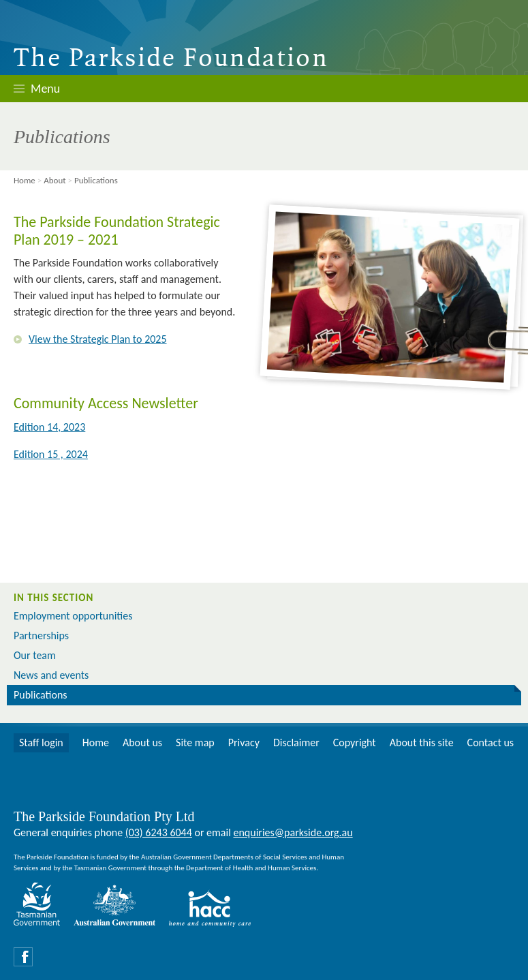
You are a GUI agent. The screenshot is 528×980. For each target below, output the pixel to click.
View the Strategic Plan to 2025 (98, 339)
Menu (45, 89)
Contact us (491, 742)
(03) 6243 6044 (159, 832)
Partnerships (41, 636)
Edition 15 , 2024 (51, 454)
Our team (35, 655)
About (55, 180)
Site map (195, 742)
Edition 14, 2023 (49, 427)
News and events (51, 675)
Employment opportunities (73, 616)
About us (142, 742)
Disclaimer (296, 742)
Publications (41, 695)
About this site (422, 742)
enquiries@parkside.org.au (293, 832)
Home (25, 180)
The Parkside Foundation (171, 59)
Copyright (355, 742)
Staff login (41, 742)
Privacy (244, 742)
